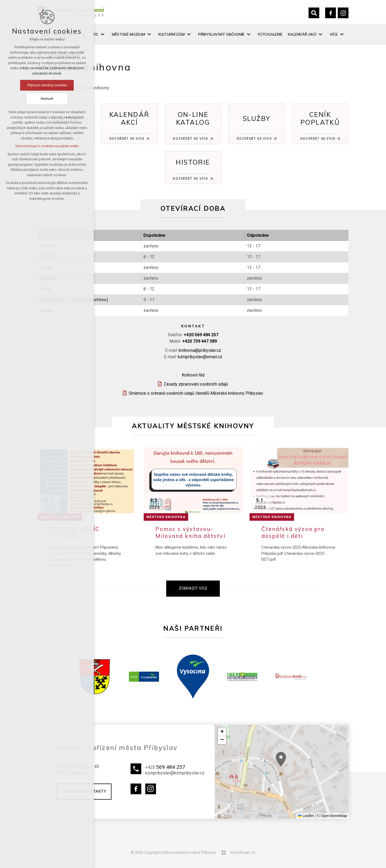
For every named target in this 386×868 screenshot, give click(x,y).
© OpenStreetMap (332, 816)
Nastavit (47, 99)
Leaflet (306, 816)
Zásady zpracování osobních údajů (196, 384)
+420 (201, 335)
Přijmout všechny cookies (47, 85)
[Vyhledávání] (314, 13)
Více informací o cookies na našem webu (47, 146)
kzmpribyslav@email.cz (200, 357)
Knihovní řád (193, 375)
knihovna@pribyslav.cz (200, 350)
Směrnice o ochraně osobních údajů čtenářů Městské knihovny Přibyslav (196, 393)
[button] (299, 769)
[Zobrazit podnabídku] (102, 34)
